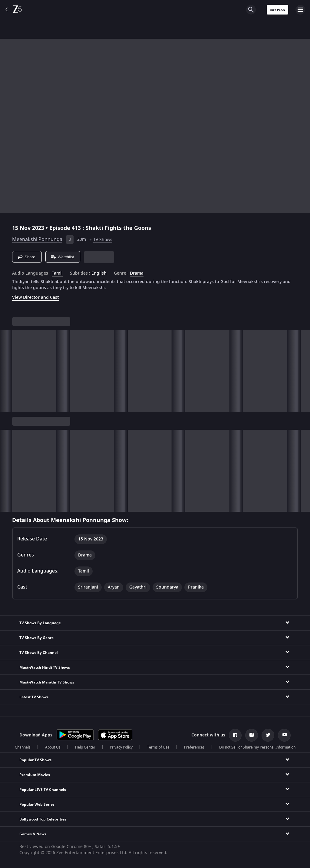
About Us (53, 747)
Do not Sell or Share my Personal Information (257, 747)
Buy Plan (277, 10)
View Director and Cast (35, 297)
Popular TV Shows (35, 760)
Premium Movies (35, 775)
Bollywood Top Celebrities (43, 819)
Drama (137, 273)
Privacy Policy (121, 747)
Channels (23, 747)
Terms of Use (158, 747)
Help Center (85, 747)
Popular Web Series (37, 804)
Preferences (194, 747)
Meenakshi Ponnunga (37, 240)
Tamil (57, 273)
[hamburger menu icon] (300, 10)
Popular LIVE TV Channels (43, 790)
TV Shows (103, 240)
